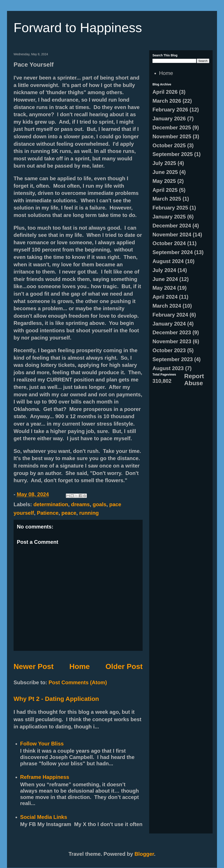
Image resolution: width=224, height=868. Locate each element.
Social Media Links (44, 817)
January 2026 (169, 119)
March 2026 (167, 101)
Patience (48, 513)
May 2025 (164, 181)
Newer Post (34, 666)
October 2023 (169, 350)
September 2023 (173, 359)
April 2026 (165, 92)
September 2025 (173, 154)
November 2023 (172, 341)
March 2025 (167, 199)
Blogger (144, 854)
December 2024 (172, 226)
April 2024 (165, 297)
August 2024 (168, 261)
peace (69, 513)
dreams (80, 504)
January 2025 (169, 217)
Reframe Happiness (45, 777)
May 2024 (164, 288)
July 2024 (164, 270)
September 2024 (173, 252)
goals (99, 504)
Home (80, 666)
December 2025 (172, 127)
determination (51, 504)
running (89, 513)
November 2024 (172, 235)
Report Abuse (194, 380)
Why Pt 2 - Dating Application (56, 699)
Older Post (124, 666)
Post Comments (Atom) (78, 682)
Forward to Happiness (78, 28)
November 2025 (172, 136)
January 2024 (169, 324)
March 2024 (167, 306)
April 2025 (165, 190)
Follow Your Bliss (42, 744)
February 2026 (170, 110)
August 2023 (168, 368)
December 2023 (172, 332)
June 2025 (165, 172)
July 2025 (164, 163)
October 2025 (169, 145)
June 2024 (165, 279)
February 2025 (170, 208)
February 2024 (170, 315)
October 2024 (169, 243)
